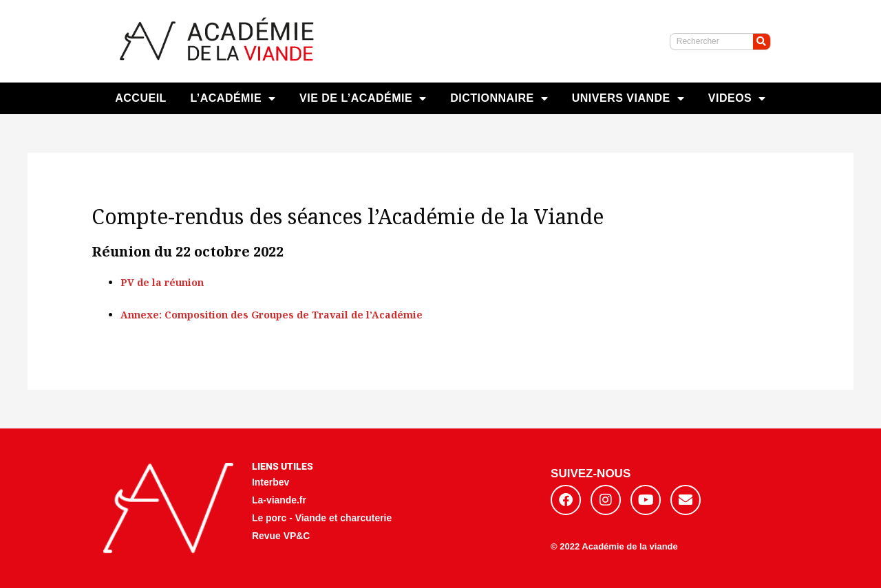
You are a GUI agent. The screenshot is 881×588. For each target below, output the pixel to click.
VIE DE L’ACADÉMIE (363, 98)
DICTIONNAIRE (499, 98)
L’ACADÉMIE (233, 98)
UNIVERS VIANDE (628, 98)
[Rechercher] (762, 42)
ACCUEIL (141, 98)
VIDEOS (737, 98)
